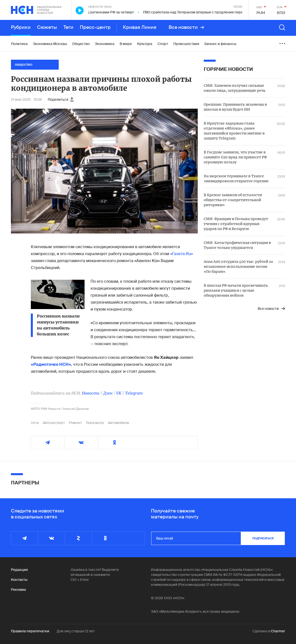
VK (119, 393)
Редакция (19, 570)
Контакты (19, 580)
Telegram (134, 393)
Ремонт (75, 423)
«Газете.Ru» (181, 254)
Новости (91, 393)
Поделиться (61, 99)
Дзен (108, 393)
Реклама (18, 590)
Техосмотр (95, 423)
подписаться (263, 538)
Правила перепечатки (30, 631)
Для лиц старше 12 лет (76, 631)
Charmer (278, 631)
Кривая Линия (140, 27)
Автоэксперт (54, 423)
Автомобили (119, 423)
